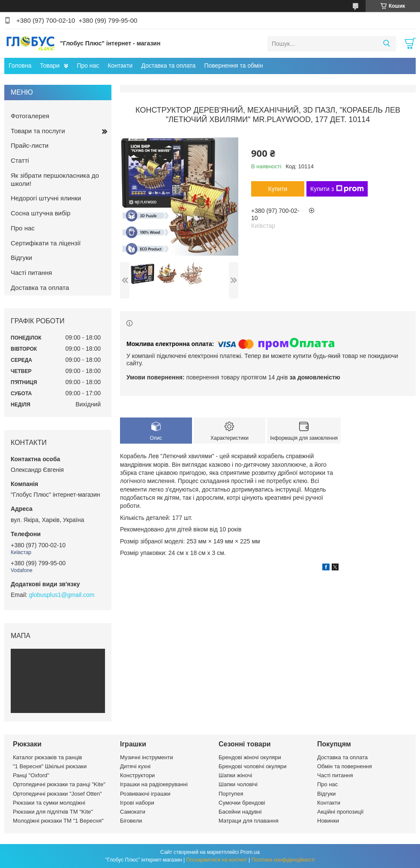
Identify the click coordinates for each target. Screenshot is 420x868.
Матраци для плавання (249, 821)
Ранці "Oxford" (31, 775)
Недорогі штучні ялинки (46, 198)
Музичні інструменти (147, 757)
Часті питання (31, 273)
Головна (20, 66)
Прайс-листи (30, 145)
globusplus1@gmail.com (62, 595)
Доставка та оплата (168, 66)
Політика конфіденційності (283, 860)
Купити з (337, 189)
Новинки (328, 821)
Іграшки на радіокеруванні (154, 784)
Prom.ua (250, 852)
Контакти (120, 66)
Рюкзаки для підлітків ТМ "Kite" (53, 812)
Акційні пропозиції (340, 812)
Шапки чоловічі (238, 784)
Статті (20, 160)
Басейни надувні (240, 812)
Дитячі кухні (135, 766)
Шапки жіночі (235, 775)
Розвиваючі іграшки (145, 794)
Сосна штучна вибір (40, 213)
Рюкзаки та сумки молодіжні (49, 803)
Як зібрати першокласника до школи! (55, 179)
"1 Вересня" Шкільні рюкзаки (50, 766)
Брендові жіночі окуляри (250, 757)
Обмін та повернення (345, 766)
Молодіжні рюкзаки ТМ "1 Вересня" (58, 821)
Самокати (133, 812)
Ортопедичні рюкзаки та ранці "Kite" (59, 784)
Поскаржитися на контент (216, 860)
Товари (50, 66)
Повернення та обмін (233, 66)
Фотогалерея (30, 116)
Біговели (131, 821)
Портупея (231, 794)
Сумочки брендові (242, 803)
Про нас (88, 66)
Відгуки (21, 258)
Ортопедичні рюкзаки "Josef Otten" (57, 794)
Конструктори (137, 775)
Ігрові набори (137, 803)
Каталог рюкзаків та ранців (48, 757)
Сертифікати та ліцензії (46, 243)
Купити (278, 189)
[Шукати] (386, 44)
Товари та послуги (38, 131)
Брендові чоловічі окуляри (253, 766)
